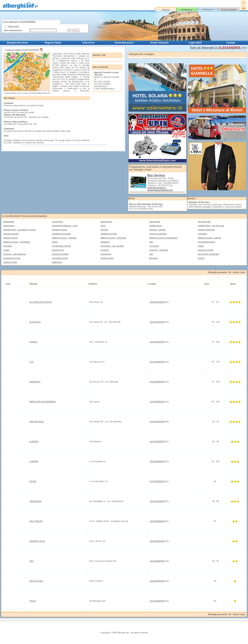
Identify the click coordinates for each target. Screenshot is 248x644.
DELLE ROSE (36, 581)
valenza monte (10, 262)
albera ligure (106, 222)
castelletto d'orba (109, 234)
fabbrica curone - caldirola (64, 238)
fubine (55, 242)
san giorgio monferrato (209, 254)
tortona (201, 258)
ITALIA (33, 601)
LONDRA (34, 461)
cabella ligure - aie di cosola (211, 226)
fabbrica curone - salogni (210, 238)
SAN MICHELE (37, 422)
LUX (31, 362)
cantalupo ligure (59, 230)
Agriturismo (187, 9)
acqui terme (57, 222)
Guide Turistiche (229, 9)
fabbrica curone (11, 238)
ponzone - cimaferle (159, 250)
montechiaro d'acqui (61, 246)
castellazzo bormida (61, 234)
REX (32, 561)
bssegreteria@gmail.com (160, 190)
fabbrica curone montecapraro (163, 238)
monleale (8, 246)
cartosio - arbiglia (157, 230)
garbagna (105, 242)
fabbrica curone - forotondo (113, 238)
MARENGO (35, 382)
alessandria (9, 222)
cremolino (203, 234)
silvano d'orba (107, 258)
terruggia (153, 258)
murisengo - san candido (112, 246)
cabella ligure (155, 226)
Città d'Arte (88, 43)
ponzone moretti (206, 250)
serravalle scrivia (60, 258)
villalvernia (57, 262)
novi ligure (154, 246)
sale (151, 254)
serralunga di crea (12, 258)
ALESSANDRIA (157, 302)
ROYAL (33, 481)
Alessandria (13, 26)
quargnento (106, 254)
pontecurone (58, 250)
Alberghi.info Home (17, 43)
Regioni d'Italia (53, 43)
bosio (103, 226)
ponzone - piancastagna (15, 254)
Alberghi (166, 9)
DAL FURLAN (36, 521)
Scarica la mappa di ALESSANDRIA (24, 50)
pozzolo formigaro (60, 254)
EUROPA (34, 441)
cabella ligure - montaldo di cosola (19, 230)
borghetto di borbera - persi (65, 226)
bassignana (9, 226)
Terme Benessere (124, 43)
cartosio (104, 230)
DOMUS (33, 342)
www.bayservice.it (157, 188)
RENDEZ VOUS (37, 541)
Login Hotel (195, 43)
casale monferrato (206, 230)
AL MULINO (35, 322)
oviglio (6, 250)
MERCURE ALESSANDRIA (42, 402)
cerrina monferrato (158, 234)
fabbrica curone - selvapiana (17, 242)
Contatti (231, 43)
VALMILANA (35, 501)
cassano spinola (11, 234)
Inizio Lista (239, 272)
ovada (201, 246)
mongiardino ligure (207, 242)
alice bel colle (204, 222)
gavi (151, 242)
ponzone (105, 250)
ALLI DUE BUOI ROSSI (41, 302)
